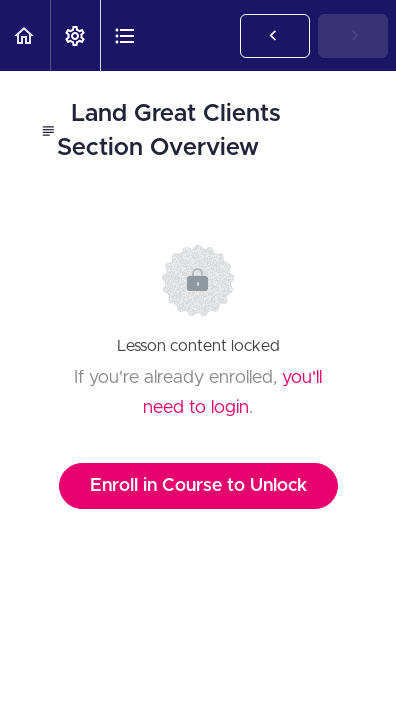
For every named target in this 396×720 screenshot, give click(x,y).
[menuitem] (75, 35)
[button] (25, 35)
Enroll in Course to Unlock (198, 486)
